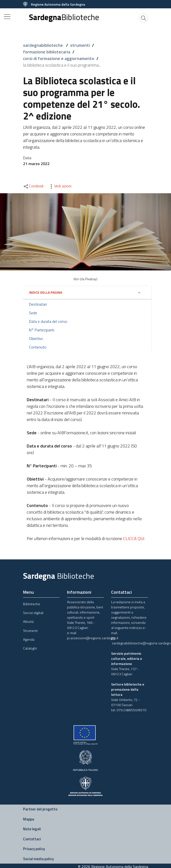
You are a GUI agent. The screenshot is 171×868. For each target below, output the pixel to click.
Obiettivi (36, 338)
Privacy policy (34, 849)
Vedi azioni (60, 186)
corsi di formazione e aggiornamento (59, 58)
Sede (33, 313)
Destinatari (38, 304)
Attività (28, 621)
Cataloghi (30, 648)
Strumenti (30, 631)
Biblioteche (32, 604)
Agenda (29, 639)
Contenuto (38, 347)
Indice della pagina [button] (46, 292)
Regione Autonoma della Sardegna (58, 4)
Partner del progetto (40, 809)
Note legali (32, 829)
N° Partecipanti (42, 330)
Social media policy (38, 859)
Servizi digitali (33, 613)
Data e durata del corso (48, 321)
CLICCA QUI (134, 538)
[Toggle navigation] (7, 17)
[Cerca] (144, 18)
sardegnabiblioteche (43, 45)
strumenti (80, 45)
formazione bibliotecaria (47, 52)
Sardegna (64, 17)
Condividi (33, 186)
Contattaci (32, 839)
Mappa (29, 819)
